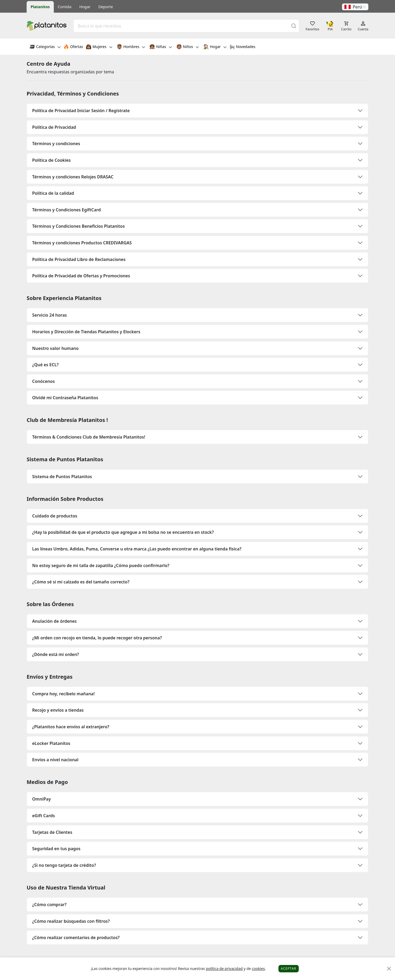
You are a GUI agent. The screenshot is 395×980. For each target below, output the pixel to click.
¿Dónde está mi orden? (56, 654)
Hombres (131, 47)
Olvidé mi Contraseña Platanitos (65, 398)
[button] (355, 7)
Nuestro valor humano (55, 348)
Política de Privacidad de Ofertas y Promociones (81, 276)
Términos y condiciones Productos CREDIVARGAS (82, 243)
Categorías (45, 47)
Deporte (106, 7)
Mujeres (99, 47)
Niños (188, 47)
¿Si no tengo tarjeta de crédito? (64, 865)
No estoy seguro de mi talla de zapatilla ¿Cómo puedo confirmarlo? (101, 565)
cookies (258, 969)
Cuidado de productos (55, 516)
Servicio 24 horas (49, 315)
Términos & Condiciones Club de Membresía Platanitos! (89, 437)
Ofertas (73, 47)
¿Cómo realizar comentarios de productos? (76, 938)
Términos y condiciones (56, 144)
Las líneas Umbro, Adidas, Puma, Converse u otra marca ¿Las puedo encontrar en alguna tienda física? (137, 549)
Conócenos (44, 381)
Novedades (242, 47)
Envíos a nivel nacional (55, 760)
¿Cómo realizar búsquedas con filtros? (71, 921)
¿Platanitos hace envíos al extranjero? (71, 727)
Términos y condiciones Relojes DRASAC (73, 177)
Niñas (161, 47)
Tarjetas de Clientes (52, 832)
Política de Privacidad (54, 127)
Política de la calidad (53, 193)
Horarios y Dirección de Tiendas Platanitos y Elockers (86, 332)
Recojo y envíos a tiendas (58, 710)
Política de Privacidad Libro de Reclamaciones (79, 259)
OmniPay (42, 799)
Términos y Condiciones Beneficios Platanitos (78, 226)
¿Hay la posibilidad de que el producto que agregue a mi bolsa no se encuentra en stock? (123, 532)
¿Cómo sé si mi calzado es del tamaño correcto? (81, 582)
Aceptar (289, 969)
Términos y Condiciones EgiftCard (66, 210)
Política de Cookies (51, 160)
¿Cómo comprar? (49, 905)
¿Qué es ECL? (45, 365)
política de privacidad (224, 969)
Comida (65, 7)
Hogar (85, 7)
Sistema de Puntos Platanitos (62, 477)
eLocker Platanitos (51, 743)
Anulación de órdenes (54, 621)
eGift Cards (44, 816)
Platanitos (40, 7)
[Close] (389, 969)
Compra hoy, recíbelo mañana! (63, 694)
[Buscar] (294, 26)
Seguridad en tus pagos (56, 849)
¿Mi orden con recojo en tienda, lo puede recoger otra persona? (97, 638)
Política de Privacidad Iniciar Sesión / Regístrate (81, 111)
